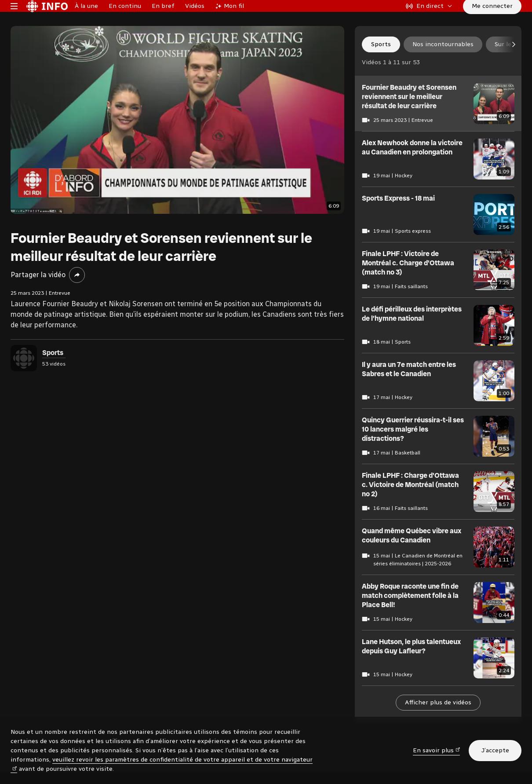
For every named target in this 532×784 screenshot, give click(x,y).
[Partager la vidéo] (77, 302)
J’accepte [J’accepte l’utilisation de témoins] (495, 750)
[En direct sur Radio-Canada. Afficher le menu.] (429, 19)
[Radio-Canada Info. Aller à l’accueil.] (47, 19)
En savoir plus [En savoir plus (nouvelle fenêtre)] (437, 750)
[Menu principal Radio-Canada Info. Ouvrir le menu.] (14, 19)
